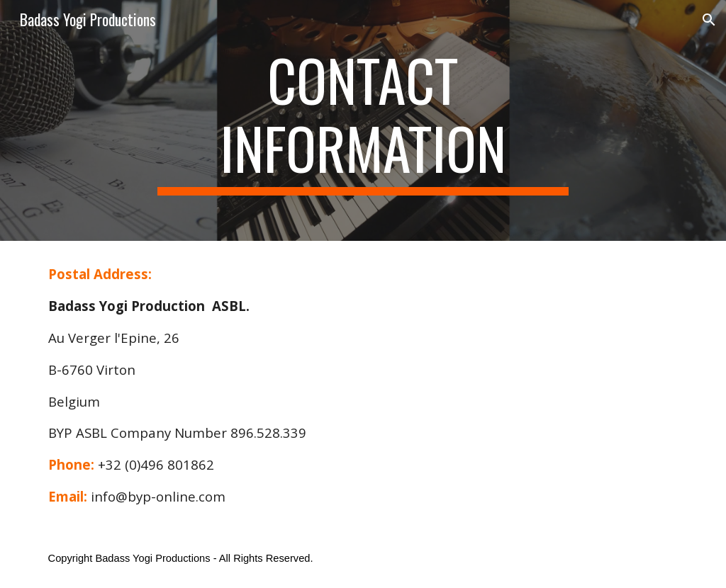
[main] (363, 120)
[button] (709, 20)
